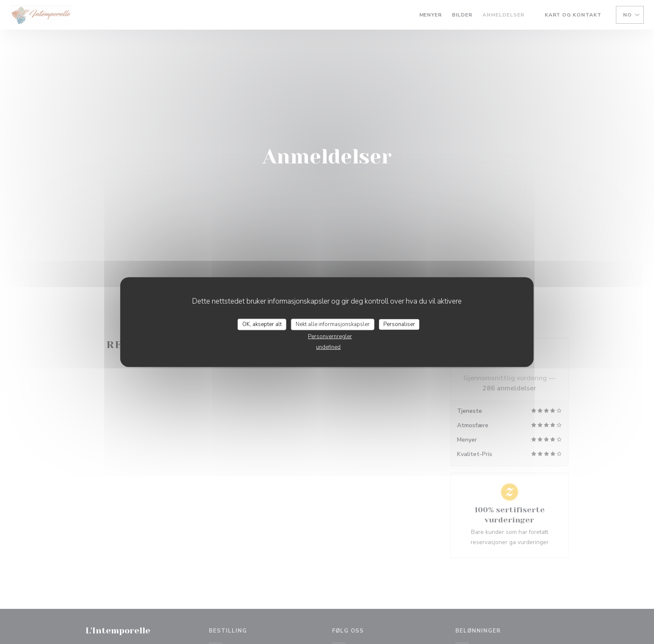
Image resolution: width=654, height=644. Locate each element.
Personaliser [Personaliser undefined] (399, 324)
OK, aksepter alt (262, 324)
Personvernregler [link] (330, 337)
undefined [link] (328, 347)
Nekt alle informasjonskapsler (333, 324)
